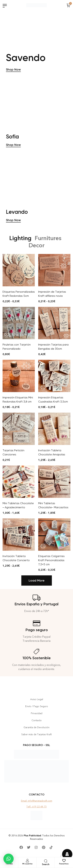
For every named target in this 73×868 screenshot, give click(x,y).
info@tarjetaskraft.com (40, 801)
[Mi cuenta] (27, 861)
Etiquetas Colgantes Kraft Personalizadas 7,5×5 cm (51, 565)
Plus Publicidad (32, 836)
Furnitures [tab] (48, 243)
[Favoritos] (64, 861)
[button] (9, 859)
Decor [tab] (36, 250)
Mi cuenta (27, 864)
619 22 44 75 (39, 807)
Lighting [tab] (20, 243)
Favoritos (64, 864)
